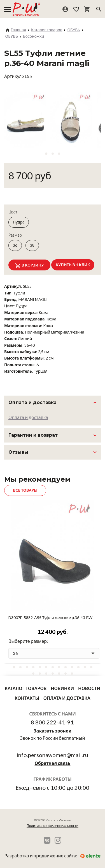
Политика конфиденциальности (53, 826)
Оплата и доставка (28, 417)
